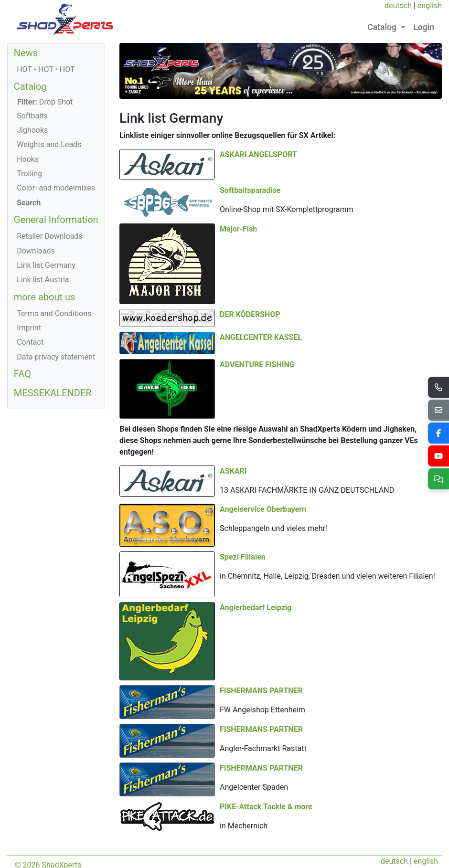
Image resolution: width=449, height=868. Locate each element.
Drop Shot (45, 102)
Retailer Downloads (49, 236)
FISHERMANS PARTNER (261, 620)
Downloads (36, 251)
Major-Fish (238, 223)
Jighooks (32, 130)
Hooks (28, 159)
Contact (30, 342)
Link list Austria (43, 280)
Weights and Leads (49, 144)
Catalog (30, 86)
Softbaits (32, 116)
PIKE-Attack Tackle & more (266, 773)
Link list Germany (46, 265)
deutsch (398, 5)
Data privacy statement (56, 357)
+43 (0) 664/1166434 (179, 854)
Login (424, 27)
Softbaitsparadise (350, 174)
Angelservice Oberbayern (263, 430)
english (430, 5)
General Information (56, 220)
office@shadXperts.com (262, 854)
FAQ (22, 374)
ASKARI (233, 392)
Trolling (29, 174)
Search (29, 203)
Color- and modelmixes (56, 188)
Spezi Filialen (343, 468)
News (26, 53)
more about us (45, 297)
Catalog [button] (383, 27)
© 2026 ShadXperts (48, 831)
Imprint (29, 328)
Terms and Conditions (54, 313)
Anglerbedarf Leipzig (155, 601)
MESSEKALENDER (53, 393)
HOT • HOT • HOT (46, 69)
